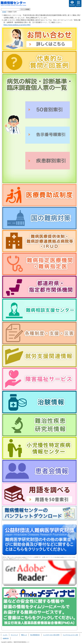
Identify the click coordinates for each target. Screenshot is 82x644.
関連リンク (24, 635)
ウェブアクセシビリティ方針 (70, 635)
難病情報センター (15, 4)
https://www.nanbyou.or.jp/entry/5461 (17, 25)
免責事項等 (6, 638)
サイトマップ (14, 635)
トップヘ (5, 635)
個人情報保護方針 (35, 635)
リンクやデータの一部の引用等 (51, 635)
